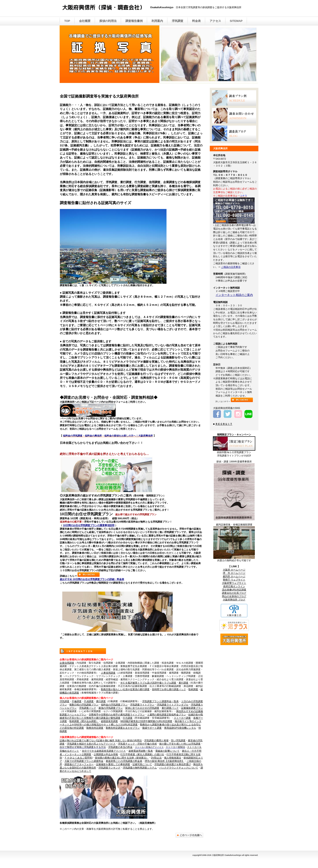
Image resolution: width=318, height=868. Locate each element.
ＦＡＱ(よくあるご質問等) (79, 758)
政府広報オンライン (234, 586)
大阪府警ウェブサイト (234, 583)
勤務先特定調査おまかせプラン (123, 728)
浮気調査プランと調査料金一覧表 (160, 701)
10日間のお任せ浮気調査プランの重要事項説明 (89, 525)
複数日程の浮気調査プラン (84, 705)
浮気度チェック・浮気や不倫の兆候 (137, 744)
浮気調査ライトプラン (142, 705)
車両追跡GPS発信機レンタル (180, 728)
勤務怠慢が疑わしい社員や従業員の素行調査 (125, 689)
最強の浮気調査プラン (111, 708)
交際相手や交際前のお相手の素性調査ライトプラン (117, 715)
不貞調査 (89, 701)
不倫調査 (77, 701)
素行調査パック (170, 708)
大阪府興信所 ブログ (234, 600)
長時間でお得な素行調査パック (169, 689)
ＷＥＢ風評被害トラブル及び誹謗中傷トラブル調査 (148, 683)
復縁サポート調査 (152, 728)
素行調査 (184, 683)
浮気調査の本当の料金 (120, 747)
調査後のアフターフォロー (79, 764)
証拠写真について (142, 764)
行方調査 (128, 718)
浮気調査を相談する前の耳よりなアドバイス (91, 744)
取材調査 (193, 689)
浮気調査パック (88, 708)
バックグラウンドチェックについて (179, 768)
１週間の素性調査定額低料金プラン (167, 715)
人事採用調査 (108, 673)
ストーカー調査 (182, 718)
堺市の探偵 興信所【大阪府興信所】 (164, 761)
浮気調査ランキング (109, 768)
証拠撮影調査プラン (192, 708)
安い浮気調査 (178, 740)
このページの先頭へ (189, 835)
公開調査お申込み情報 (106, 754)
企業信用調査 (67, 663)
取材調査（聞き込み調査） (84, 721)
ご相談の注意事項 (231, 267)
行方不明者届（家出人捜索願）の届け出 (142, 754)
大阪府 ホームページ (234, 570)
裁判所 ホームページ (234, 576)
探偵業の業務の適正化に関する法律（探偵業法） (122, 758)
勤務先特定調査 (95, 728)
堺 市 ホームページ (234, 573)
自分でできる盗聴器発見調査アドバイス (104, 751)
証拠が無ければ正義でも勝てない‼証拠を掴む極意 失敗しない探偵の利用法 (101, 740)
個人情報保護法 (173, 758)
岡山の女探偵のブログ (234, 596)
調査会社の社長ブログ (234, 593)
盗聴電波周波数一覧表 (141, 751)
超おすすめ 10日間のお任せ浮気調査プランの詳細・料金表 (92, 579)
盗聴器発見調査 (109, 721)
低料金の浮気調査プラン (114, 705)
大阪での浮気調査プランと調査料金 (84, 761)
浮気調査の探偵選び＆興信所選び (173, 764)
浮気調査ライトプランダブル (173, 705)
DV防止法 (156, 758)
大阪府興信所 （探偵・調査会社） (106, 9)
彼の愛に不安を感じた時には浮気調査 (180, 744)
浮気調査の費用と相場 (156, 740)
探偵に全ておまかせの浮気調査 (142, 708)
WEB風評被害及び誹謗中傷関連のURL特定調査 (146, 721)
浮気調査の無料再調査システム (140, 768)
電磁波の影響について (167, 751)
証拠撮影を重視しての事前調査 (113, 764)
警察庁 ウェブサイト (234, 580)
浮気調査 (64, 701)
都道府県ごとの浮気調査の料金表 (124, 761)
